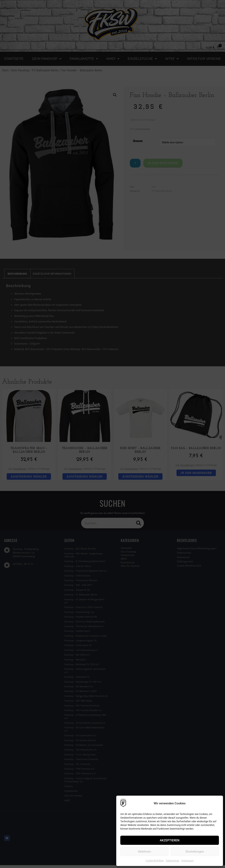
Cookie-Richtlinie (155, 861)
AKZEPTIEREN (170, 840)
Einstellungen (195, 852)
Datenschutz (173, 861)
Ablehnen (144, 852)
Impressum (187, 861)
